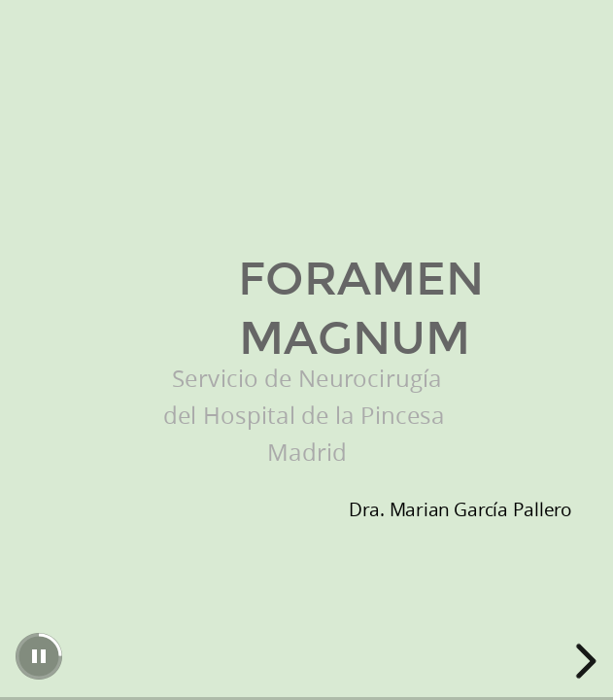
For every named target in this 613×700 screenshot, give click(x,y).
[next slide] (583, 661)
